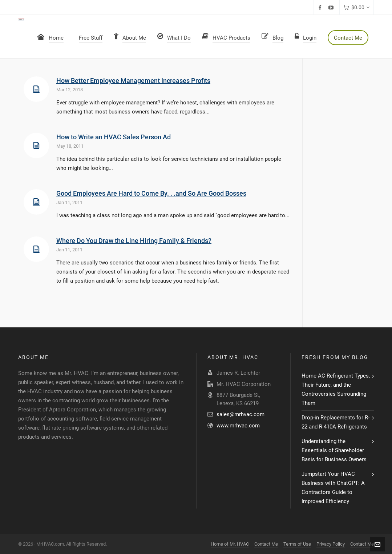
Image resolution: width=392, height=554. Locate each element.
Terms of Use (297, 544)
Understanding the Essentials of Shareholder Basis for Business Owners (334, 450)
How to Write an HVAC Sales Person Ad (114, 137)
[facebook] (321, 8)
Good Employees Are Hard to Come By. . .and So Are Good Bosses (151, 193)
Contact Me (266, 544)
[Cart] (357, 7)
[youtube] (332, 8)
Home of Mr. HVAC (230, 544)
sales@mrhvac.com (241, 414)
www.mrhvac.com (238, 426)
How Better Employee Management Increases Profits (133, 81)
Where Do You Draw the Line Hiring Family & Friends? (134, 241)
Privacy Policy (331, 544)
